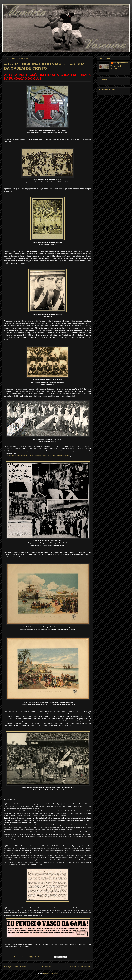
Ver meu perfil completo (116, 67)
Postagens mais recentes (15, 966)
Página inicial (48, 966)
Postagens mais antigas (80, 966)
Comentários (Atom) (51, 973)
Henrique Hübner (120, 63)
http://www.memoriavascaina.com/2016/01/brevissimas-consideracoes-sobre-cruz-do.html (37, 456)
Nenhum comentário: (43, 957)
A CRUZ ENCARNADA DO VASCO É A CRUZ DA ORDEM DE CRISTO (44, 66)
